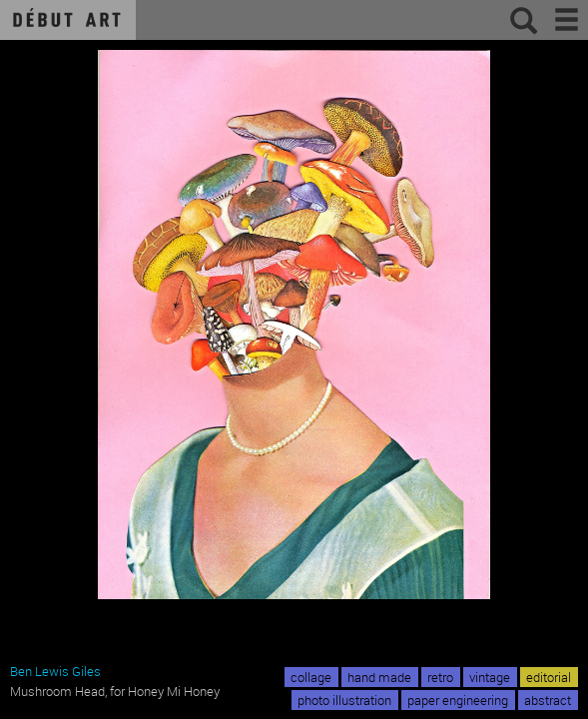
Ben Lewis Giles (55, 671)
